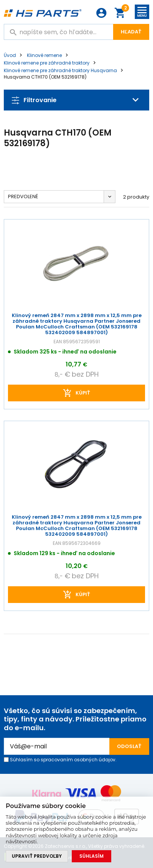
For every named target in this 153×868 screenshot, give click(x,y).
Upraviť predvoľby (37, 856)
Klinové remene (44, 55)
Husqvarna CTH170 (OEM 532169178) (45, 77)
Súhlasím (91, 856)
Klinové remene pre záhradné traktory (47, 63)
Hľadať (131, 32)
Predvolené (23, 196)
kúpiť (83, 393)
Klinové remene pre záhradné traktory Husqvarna (60, 70)
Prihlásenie (101, 13)
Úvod (10, 55)
